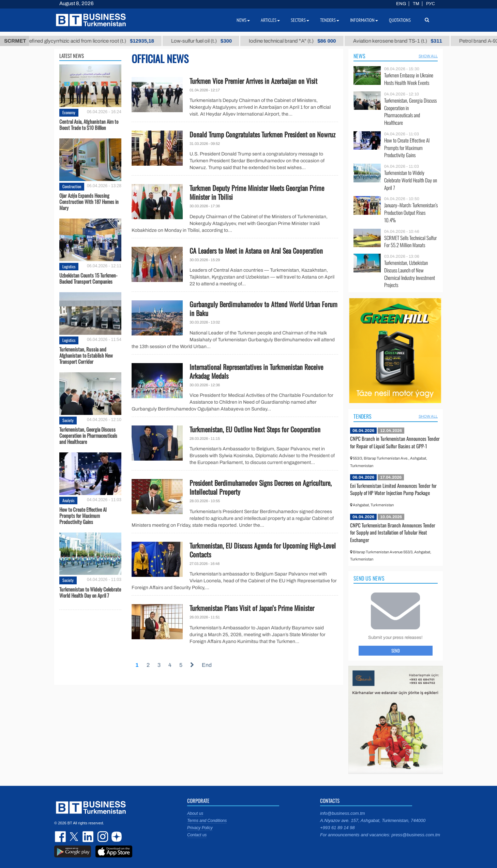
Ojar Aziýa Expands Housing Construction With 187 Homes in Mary (89, 201)
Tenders (363, 416)
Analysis (68, 500)
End (207, 665)
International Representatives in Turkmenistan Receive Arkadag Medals (256, 371)
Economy (69, 112)
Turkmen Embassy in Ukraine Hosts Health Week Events (409, 79)
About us (195, 813)
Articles (270, 20)
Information (364, 20)
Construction (72, 186)
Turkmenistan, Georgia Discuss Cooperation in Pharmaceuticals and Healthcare (88, 435)
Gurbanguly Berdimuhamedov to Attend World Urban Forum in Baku (263, 309)
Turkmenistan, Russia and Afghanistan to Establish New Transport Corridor (86, 355)
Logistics (69, 266)
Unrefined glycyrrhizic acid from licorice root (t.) (96, 41)
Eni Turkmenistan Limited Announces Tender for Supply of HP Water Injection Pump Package (393, 489)
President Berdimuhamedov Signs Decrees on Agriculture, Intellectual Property (261, 487)
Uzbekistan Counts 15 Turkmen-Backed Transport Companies (88, 278)
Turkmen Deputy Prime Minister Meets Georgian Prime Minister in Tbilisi (257, 192)
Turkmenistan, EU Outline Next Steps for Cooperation (255, 429)
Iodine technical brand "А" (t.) (301, 41)
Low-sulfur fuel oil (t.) (210, 41)
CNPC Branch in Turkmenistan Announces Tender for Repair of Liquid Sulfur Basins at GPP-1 (395, 442)
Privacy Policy (200, 828)
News (359, 56)
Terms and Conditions (207, 821)
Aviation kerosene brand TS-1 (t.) (406, 41)
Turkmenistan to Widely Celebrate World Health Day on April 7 (90, 592)
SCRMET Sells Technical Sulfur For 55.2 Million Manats (410, 242)
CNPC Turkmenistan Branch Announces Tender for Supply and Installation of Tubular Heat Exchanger (393, 532)
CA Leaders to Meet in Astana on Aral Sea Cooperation (256, 251)
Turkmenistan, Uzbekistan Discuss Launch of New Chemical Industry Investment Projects (410, 274)
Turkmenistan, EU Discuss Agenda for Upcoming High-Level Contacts (263, 550)
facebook (61, 837)
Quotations (400, 20)
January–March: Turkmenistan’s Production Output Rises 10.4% (411, 213)
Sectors (300, 20)
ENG (401, 4)
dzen (116, 837)
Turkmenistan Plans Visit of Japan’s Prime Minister (252, 608)
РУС (431, 4)
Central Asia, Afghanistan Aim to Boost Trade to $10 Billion (89, 124)
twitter (75, 837)
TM (416, 4)
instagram (102, 837)
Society (68, 420)
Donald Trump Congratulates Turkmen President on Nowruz (262, 134)
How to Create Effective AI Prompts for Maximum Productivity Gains (83, 515)
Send (396, 650)
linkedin (88, 837)
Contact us (197, 835)
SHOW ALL (428, 56)
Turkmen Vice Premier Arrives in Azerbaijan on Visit (253, 81)
